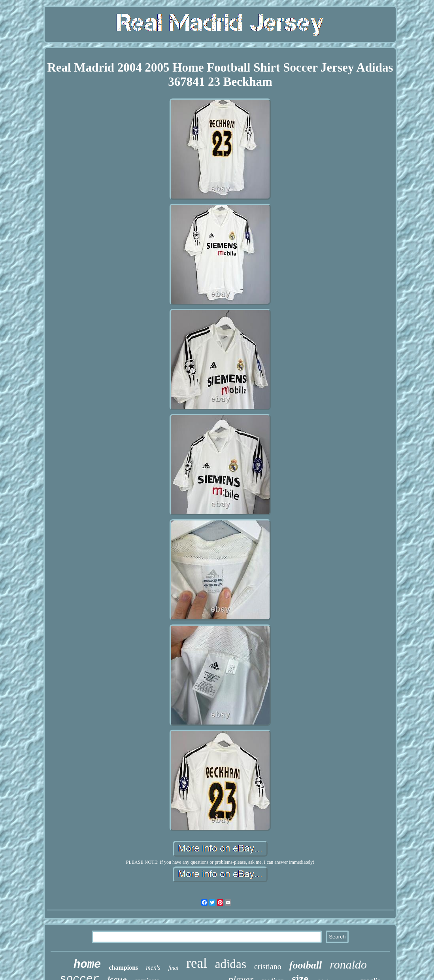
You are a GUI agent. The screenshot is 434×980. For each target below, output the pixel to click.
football (306, 965)
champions (124, 968)
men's (153, 968)
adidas (231, 964)
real (196, 963)
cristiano (268, 967)
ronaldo (348, 964)
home (87, 965)
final (174, 968)
